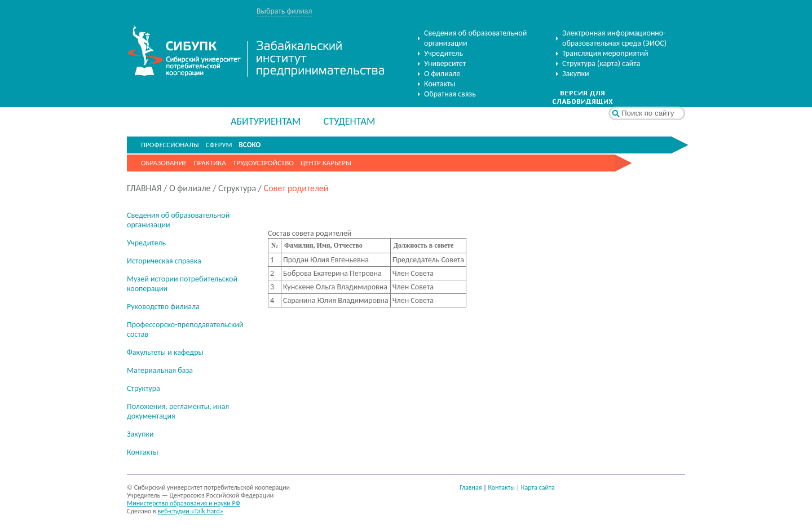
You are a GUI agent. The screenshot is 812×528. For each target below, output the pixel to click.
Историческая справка (164, 261)
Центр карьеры (326, 163)
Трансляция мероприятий (605, 53)
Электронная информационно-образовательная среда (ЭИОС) (614, 38)
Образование (164, 163)
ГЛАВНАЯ (144, 188)
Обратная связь (450, 94)
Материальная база (160, 370)
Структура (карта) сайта (601, 63)
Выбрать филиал (284, 11)
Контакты (440, 84)
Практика (210, 163)
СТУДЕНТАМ (349, 121)
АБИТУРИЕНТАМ (266, 121)
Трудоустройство (263, 163)
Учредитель (443, 53)
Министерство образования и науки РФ (184, 503)
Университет (445, 63)
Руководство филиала (163, 307)
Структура (237, 188)
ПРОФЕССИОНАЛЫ (170, 145)
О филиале (442, 74)
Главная (471, 487)
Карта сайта (538, 487)
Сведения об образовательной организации (475, 38)
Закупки (576, 74)
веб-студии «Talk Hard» (191, 511)
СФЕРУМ (219, 145)
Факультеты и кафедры (165, 352)
